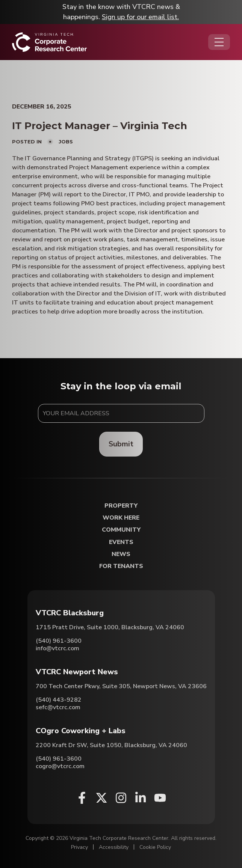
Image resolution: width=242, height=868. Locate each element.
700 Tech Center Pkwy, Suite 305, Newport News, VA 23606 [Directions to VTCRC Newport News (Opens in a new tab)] (121, 686)
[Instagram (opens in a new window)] (121, 798)
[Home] (49, 42)
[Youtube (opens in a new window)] (160, 798)
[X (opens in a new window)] (101, 798)
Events (121, 542)
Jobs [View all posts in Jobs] (66, 142)
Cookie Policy (155, 847)
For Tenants (121, 566)
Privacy (79, 847)
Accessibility (114, 847)
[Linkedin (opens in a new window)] (141, 798)
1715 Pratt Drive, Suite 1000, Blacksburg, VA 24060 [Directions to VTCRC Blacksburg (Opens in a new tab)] (110, 627)
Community (121, 530)
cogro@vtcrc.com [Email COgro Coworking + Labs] (60, 766)
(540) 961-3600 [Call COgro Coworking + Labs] (59, 759)
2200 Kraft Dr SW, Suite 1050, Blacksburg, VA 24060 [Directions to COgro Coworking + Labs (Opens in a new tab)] (111, 745)
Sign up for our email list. (140, 17)
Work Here (121, 518)
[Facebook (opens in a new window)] (82, 798)
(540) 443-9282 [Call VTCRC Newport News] (59, 700)
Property (121, 506)
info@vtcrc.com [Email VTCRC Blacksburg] (57, 648)
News (121, 554)
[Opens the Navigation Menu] (219, 42)
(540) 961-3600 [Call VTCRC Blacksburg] (59, 641)
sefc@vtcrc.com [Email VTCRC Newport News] (58, 707)
